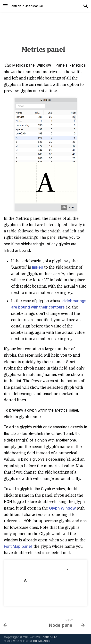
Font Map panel (18, 546)
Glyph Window (62, 508)
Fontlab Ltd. (49, 637)
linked (38, 267)
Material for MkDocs (35, 641)
